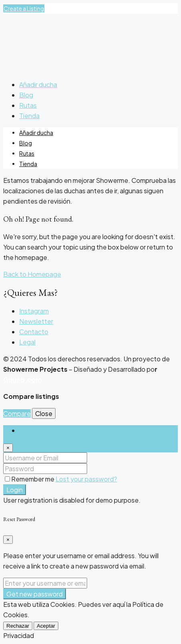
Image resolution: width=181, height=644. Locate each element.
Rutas (28, 105)
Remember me (30, 479)
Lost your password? (86, 479)
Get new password (35, 594)
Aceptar (46, 626)
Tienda (29, 116)
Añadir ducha (38, 84)
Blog (26, 95)
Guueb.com (23, 379)
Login (15, 490)
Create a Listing (24, 8)
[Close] (8, 448)
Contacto (34, 332)
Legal (27, 342)
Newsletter (36, 321)
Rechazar (18, 626)
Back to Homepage (32, 274)
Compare (17, 413)
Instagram (34, 311)
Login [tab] (27, 430)
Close (44, 413)
